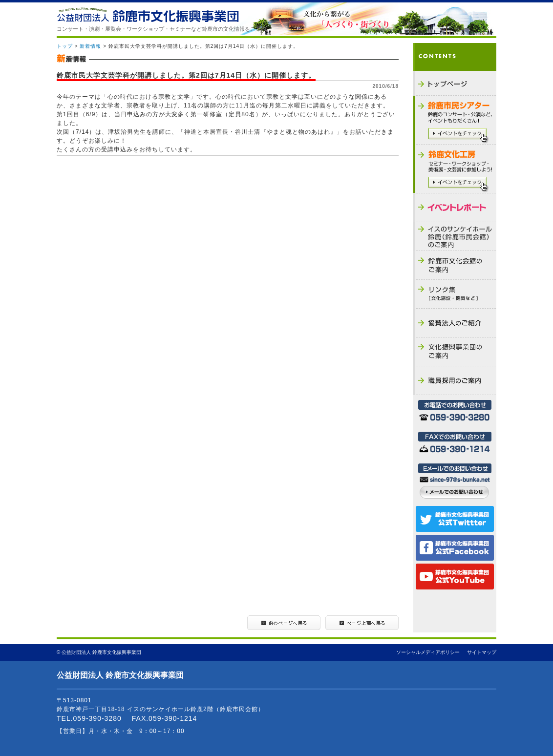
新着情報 (90, 46)
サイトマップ (482, 652)
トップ (65, 46)
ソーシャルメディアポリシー (428, 652)
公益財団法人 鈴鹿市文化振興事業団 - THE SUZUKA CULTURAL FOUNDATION (148, 15)
